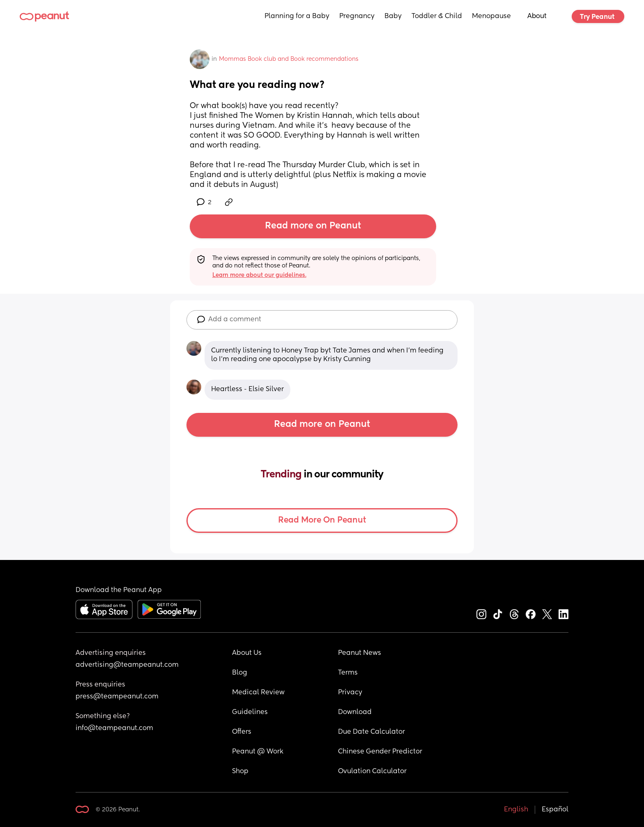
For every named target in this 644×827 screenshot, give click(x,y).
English (516, 810)
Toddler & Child (437, 16)
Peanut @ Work (258, 752)
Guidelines (250, 712)
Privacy (350, 693)
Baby (393, 16)
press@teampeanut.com (117, 697)
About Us (247, 653)
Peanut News (360, 653)
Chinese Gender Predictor (380, 752)
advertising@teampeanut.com (127, 665)
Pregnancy (357, 16)
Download (355, 712)
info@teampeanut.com (114, 728)
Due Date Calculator (371, 732)
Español (555, 810)
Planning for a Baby (297, 16)
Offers (242, 732)
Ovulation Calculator (372, 772)
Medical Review (258, 693)
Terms (348, 673)
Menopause (491, 16)
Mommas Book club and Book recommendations (289, 59)
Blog (240, 673)
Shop (240, 772)
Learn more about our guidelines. (259, 275)
